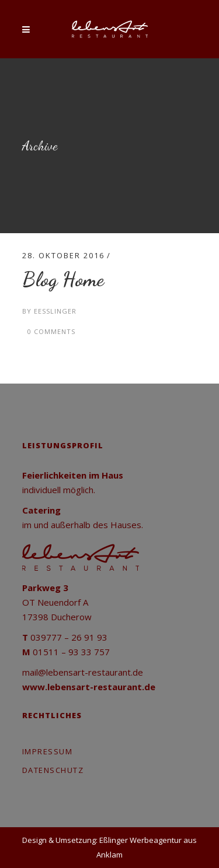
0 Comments (51, 331)
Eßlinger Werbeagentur (140, 840)
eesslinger (55, 311)
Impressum (48, 751)
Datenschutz (53, 770)
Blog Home (63, 279)
